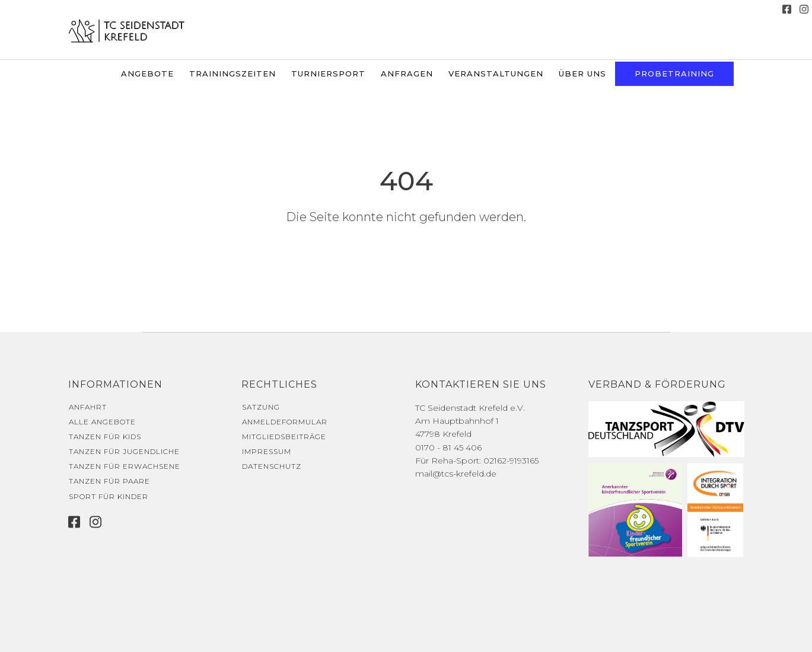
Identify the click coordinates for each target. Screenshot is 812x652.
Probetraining (674, 73)
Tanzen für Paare (109, 481)
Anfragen (407, 73)
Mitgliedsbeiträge (284, 437)
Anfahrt (88, 407)
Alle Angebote (102, 422)
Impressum (267, 451)
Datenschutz (272, 466)
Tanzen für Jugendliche (124, 451)
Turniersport (328, 73)
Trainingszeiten (233, 73)
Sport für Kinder (109, 496)
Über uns (582, 73)
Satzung (261, 407)
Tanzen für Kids (105, 437)
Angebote (147, 73)
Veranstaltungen (496, 73)
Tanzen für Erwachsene (125, 466)
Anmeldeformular (285, 422)
